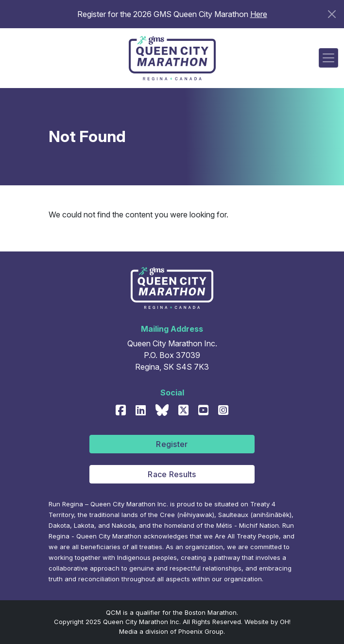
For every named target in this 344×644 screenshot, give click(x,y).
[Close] (332, 14)
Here (259, 14)
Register (172, 444)
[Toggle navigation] (328, 58)
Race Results (172, 474)
